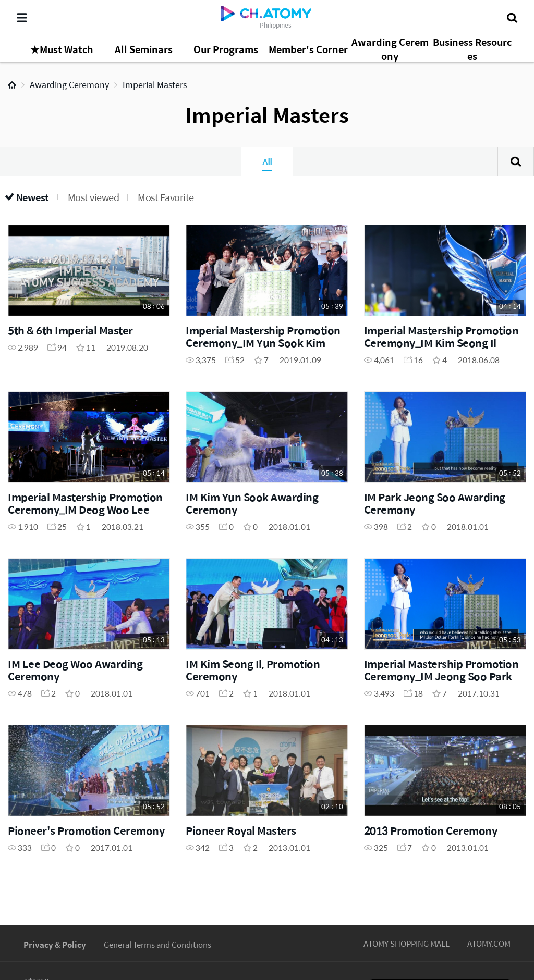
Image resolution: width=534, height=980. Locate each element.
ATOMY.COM (489, 943)
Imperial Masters (155, 85)
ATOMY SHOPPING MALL (406, 943)
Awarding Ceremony (69, 85)
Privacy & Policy (55, 944)
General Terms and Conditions (157, 944)
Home (12, 85)
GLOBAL (511, 879)
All (267, 162)
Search (516, 162)
